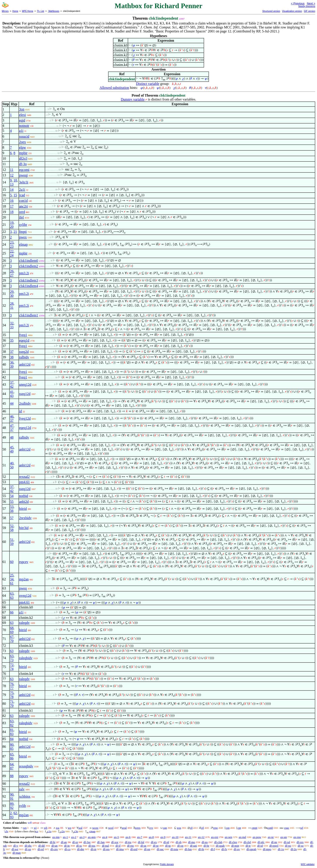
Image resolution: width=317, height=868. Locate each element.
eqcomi (24, 170)
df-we (15, 849)
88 (12, 776)
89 (12, 804)
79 (12, 706)
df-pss (92, 846)
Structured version (271, 11)
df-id (260, 846)
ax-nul (242, 837)
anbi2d (24, 502)
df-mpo (267, 849)
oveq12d (25, 596)
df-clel (247, 842)
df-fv (224, 849)
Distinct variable (148, 84)
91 (12, 798)
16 (12, 201)
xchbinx (25, 796)
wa (58, 828)
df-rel (41, 849)
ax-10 (175, 837)
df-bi (53, 842)
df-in (67, 846)
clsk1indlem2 (29, 266)
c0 (191, 828)
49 (12, 451)
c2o (63, 831)
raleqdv (24, 623)
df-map (17, 853)
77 (12, 688)
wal (80, 828)
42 (12, 386)
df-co (67, 849)
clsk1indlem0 (29, 261)
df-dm (81, 849)
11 (12, 170)
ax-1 (65, 837)
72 (12, 665)
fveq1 (23, 335)
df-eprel (274, 846)
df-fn (201, 849)
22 (12, 251)
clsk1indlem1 (29, 315)
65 (12, 754)
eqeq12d (25, 428)
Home (15, 11)
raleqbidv (26, 658)
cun (165, 828)
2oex (23, 142)
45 (12, 447)
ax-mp (56, 837)
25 (12, 575)
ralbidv (24, 357)
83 (12, 734)
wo (70, 828)
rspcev (24, 562)
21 (15, 232)
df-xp (28, 849)
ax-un (284, 837)
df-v (16, 846)
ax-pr (271, 837)
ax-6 (128, 837)
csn (228, 828)
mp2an (24, 579)
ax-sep (229, 837)
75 (12, 693)
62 (15, 813)
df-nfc (261, 842)
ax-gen (92, 837)
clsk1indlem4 (29, 286)
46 (12, 416)
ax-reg (297, 837)
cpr (239, 828)
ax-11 (188, 837)
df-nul (105, 846)
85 (12, 749)
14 (12, 190)
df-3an (101, 842)
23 (12, 242)
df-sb (179, 842)
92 (12, 808)
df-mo (192, 842)
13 (12, 184)
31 (12, 308)
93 (12, 817)
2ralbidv (25, 403)
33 (12, 327)
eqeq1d (24, 340)
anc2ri (24, 206)
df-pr (156, 846)
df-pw (130, 846)
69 (12, 632)
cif (202, 828)
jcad (22, 195)
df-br (206, 846)
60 (12, 562)
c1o (49, 831)
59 (12, 544)
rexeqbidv (26, 766)
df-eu (205, 842)
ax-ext (215, 837)
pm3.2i (24, 273)
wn (25, 828)
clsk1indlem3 (29, 280)
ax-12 (201, 837)
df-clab (218, 842)
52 (12, 526)
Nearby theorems (307, 6)
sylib (23, 806)
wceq (95, 828)
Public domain (167, 864)
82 (12, 725)
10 (15, 180)
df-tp (168, 846)
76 (12, 684)
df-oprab (251, 849)
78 (12, 697)
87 (12, 768)
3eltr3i (24, 182)
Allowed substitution (114, 88)
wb (46, 828)
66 (12, 612)
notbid (24, 496)
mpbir (23, 153)
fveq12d (25, 418)
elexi (23, 115)
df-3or (87, 842)
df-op (180, 846)
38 (12, 357)
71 (12, 702)
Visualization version (292, 11)
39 (12, 366)
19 (12, 223)
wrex (138, 828)
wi (35, 828)
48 (12, 437)
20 (12, 227)
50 (12, 467)
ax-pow (257, 837)
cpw (216, 828)
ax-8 (151, 837)
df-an (64, 842)
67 (12, 637)
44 (12, 403)
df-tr (248, 846)
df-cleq (233, 842)
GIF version (310, 11)
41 (12, 392)
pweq (23, 588)
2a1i (22, 190)
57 (12, 518)
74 (12, 669)
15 (15, 195)
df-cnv (54, 849)
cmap (92, 831)
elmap (23, 244)
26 (12, 271)
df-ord (134, 849)
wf (302, 828)
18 (12, 212)
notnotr (24, 126)
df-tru (128, 842)
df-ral (287, 842)
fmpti (23, 232)
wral (124, 828)
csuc (287, 828)
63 (12, 594)
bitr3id (24, 528)
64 (12, 764)
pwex (23, 237)
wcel (111, 828)
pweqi (23, 175)
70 (12, 641)
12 (12, 175)
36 (12, 362)
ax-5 (116, 837)
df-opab (220, 846)
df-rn (93, 849)
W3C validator (308, 864)
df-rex (300, 842)
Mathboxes (53, 11)
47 (12, 426)
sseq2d (24, 352)
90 (12, 794)
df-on (147, 849)
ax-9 (163, 837)
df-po (288, 846)
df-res (106, 849)
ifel (21, 217)
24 (12, 255)
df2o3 (23, 158)
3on (22, 109)
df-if (118, 846)
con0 (270, 828)
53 (12, 507)
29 (12, 292)
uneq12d (25, 384)
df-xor (115, 842)
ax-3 (82, 837)
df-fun (188, 849)
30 (12, 296)
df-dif (42, 846)
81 (12, 730)
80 (12, 745)
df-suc (160, 849)
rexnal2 (24, 477)
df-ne (274, 842)
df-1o (281, 849)
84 (12, 739)
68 (12, 628)
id (20, 411)
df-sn (143, 846)
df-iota (174, 849)
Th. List (41, 11)
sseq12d (25, 394)
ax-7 (140, 837)
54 (12, 496)
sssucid (24, 136)
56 (12, 511)
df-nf (166, 842)
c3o (76, 831)
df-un (54, 846)
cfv (6, 831)
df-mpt (235, 846)
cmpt (254, 828)
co (37, 831)
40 (12, 463)
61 (12, 583)
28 (12, 304)
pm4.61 (24, 482)
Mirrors (5, 11)
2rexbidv (25, 518)
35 (12, 340)
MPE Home (28, 11)
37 (12, 352)
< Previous (298, 3)
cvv (151, 828)
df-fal (141, 842)
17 (12, 206)
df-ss (79, 846)
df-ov (237, 849)
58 (12, 530)
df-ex (154, 842)
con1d (23, 201)
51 (12, 540)
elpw (23, 147)
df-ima (120, 849)
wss (179, 828)
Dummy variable (133, 99)
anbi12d (25, 364)
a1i (21, 131)
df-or (75, 842)
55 (12, 502)
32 (12, 323)
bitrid (23, 509)
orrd (22, 212)
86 (12, 758)
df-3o (23, 164)
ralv (22, 789)
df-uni (194, 846)
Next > (311, 3)
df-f (213, 849)
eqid (22, 120)
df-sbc (28, 846)
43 (12, 396)
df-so (301, 846)
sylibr (23, 225)
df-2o (294, 849)
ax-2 (74, 837)
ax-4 (105, 837)
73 (12, 660)
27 (12, 275)
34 (12, 579)
